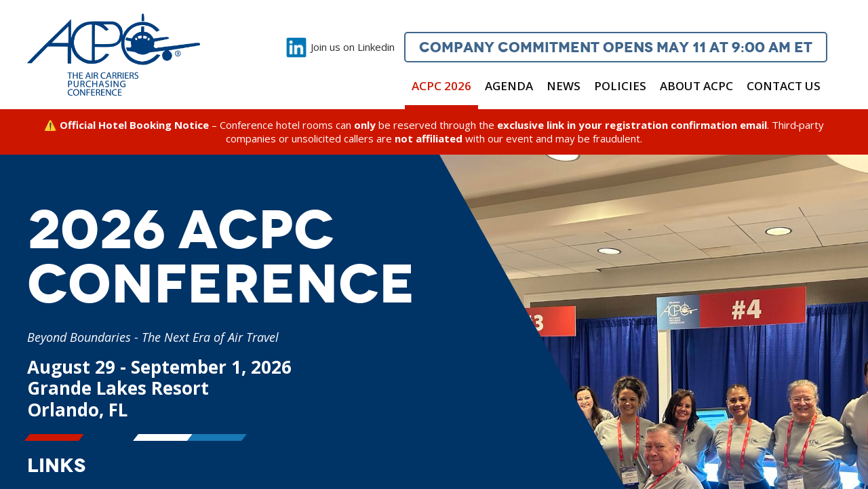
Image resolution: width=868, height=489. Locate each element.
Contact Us (784, 86)
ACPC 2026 (441, 86)
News (564, 86)
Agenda (509, 86)
